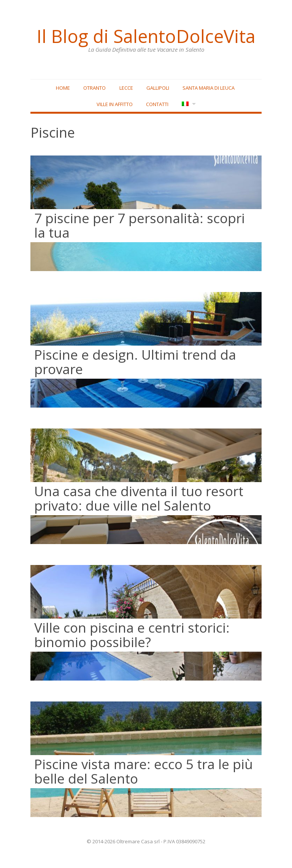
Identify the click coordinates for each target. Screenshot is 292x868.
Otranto (94, 88)
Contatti (157, 104)
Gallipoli (158, 88)
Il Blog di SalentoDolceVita (146, 36)
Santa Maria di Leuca (209, 88)
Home (63, 88)
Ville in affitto (115, 104)
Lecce (126, 88)
